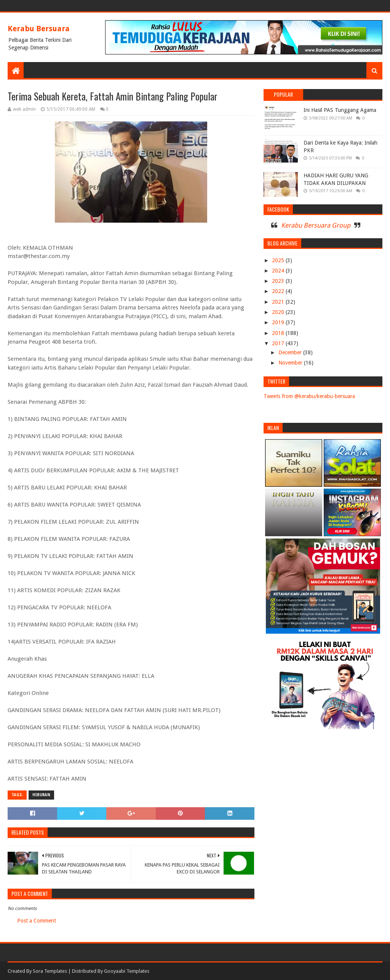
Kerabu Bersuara (39, 29)
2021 (279, 302)
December (291, 352)
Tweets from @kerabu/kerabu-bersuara (309, 396)
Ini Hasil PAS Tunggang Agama (340, 110)
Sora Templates (50, 971)
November (291, 363)
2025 (279, 260)
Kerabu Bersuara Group (316, 225)
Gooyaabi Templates (127, 971)
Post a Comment (37, 921)
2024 (279, 271)
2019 (279, 322)
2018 (279, 333)
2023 (279, 281)
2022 (279, 291)
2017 (279, 343)
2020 (279, 312)
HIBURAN (41, 795)
